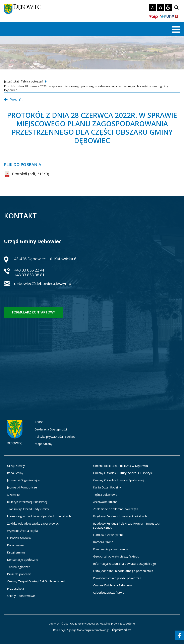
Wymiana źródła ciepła (22, 531)
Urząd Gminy (16, 466)
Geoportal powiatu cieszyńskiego (116, 556)
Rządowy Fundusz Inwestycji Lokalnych (120, 516)
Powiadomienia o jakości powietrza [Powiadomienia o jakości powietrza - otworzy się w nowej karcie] (117, 578)
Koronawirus (16, 545)
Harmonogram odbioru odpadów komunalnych (39, 516)
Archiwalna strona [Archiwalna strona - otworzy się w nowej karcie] (105, 502)
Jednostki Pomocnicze (22, 487)
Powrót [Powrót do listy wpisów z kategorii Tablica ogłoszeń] (14, 100)
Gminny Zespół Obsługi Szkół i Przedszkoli (36, 581)
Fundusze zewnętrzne (108, 535)
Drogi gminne (16, 552)
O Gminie (13, 494)
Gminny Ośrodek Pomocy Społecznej (118, 480)
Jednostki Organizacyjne (24, 480)
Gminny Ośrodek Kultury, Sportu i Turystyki (123, 473)
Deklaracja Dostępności (51, 429)
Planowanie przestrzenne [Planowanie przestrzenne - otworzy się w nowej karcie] (111, 549)
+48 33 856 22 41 (29, 270)
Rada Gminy (15, 473)
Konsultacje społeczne (23, 560)
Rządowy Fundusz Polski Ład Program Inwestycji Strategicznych (127, 525)
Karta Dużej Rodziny (107, 487)
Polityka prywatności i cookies (55, 436)
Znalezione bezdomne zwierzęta (116, 509)
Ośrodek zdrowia (19, 538)
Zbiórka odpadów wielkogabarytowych (34, 523)
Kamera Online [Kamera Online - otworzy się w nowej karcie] (103, 542)
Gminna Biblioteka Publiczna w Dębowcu (120, 466)
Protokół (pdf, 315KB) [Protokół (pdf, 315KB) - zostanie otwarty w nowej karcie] (26, 174)
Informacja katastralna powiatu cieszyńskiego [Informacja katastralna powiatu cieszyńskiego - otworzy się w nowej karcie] (125, 564)
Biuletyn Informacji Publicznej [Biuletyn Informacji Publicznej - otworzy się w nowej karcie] (27, 502)
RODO (39, 422)
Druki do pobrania (19, 574)
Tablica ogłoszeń (32, 81)
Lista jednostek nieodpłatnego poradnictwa (123, 571)
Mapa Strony (44, 444)
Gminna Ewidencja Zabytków (113, 585)
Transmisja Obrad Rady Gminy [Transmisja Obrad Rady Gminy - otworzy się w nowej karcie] (28, 509)
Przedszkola (15, 588)
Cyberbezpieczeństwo (109, 592)
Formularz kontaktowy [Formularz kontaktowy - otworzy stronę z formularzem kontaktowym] (34, 312)
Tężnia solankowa (105, 494)
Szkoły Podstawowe (21, 596)
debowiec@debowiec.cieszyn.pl (43, 284)
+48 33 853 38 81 (29, 275)
